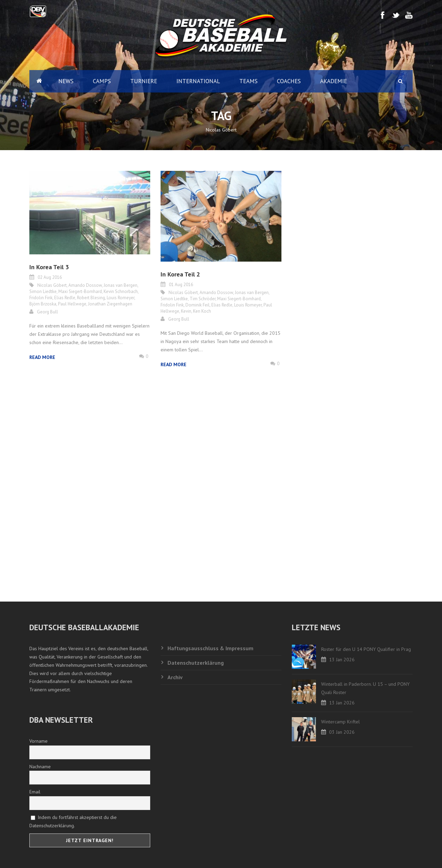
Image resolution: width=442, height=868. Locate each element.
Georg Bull (47, 312)
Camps (102, 81)
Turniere (144, 81)
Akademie (334, 81)
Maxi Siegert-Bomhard (80, 291)
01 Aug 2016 (181, 285)
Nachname (40, 767)
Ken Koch (202, 311)
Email (35, 792)
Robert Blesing (91, 298)
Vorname (39, 741)
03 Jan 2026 (342, 732)
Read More (42, 357)
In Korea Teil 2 (180, 274)
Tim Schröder (203, 299)
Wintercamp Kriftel (340, 722)
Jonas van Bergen (121, 285)
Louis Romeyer (121, 298)
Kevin (186, 311)
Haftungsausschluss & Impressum (210, 648)
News (66, 81)
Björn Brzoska (43, 304)
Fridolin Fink (41, 298)
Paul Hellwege (72, 304)
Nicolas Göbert (52, 285)
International (198, 81)
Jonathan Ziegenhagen (110, 304)
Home (39, 81)
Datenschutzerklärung (196, 663)
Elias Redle (65, 298)
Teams (248, 81)
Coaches (289, 81)
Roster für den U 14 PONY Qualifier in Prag (366, 649)
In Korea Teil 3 (49, 267)
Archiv (175, 677)
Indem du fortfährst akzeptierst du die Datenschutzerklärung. (73, 821)
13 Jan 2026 (342, 660)
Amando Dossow (85, 285)
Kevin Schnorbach (121, 291)
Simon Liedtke (43, 291)
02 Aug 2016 (50, 277)
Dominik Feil (198, 305)
